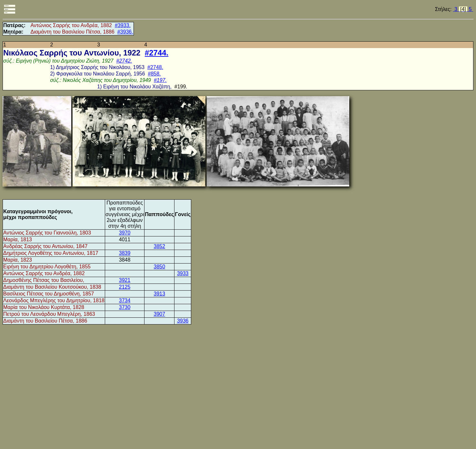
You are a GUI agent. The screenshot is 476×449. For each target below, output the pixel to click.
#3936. (125, 32)
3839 (125, 253)
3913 (159, 294)
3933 (183, 273)
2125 (125, 287)
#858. (154, 74)
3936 (183, 321)
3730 (125, 307)
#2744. (157, 53)
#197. (160, 80)
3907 (159, 314)
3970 (125, 233)
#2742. (124, 61)
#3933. (123, 25)
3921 (125, 280)
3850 (159, 267)
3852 (159, 246)
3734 (125, 300)
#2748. (155, 67)
